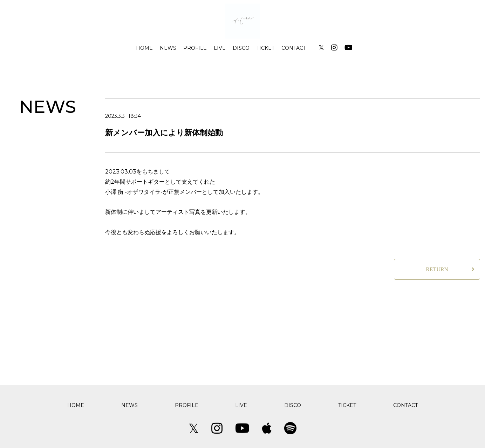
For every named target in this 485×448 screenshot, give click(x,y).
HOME (144, 48)
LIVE (220, 48)
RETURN (437, 269)
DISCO (241, 48)
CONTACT (294, 48)
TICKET (265, 48)
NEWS (168, 48)
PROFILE (195, 48)
